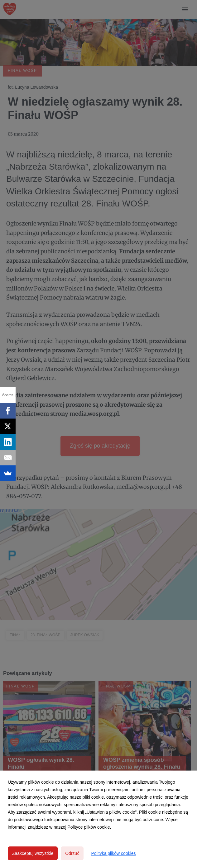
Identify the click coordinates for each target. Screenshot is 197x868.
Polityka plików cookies (113, 853)
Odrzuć (72, 853)
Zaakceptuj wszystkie (33, 853)
